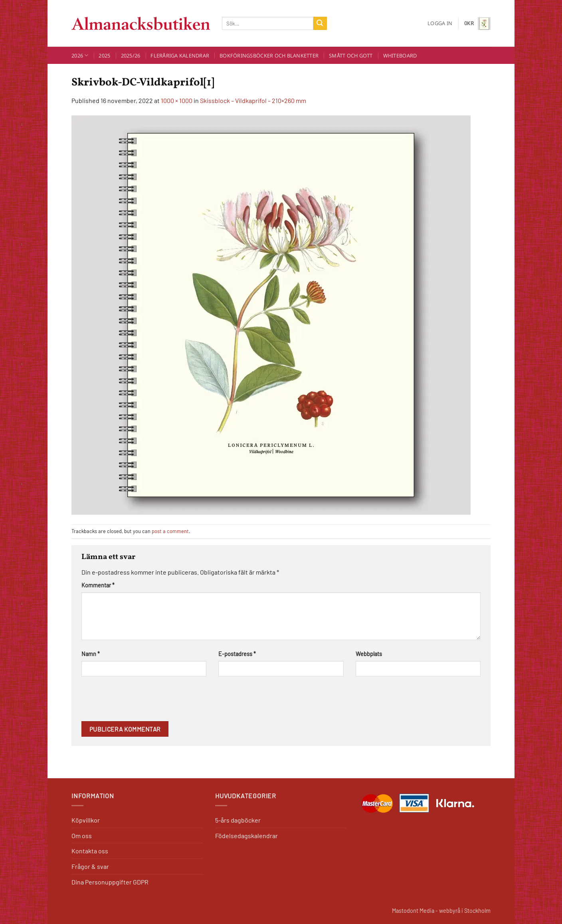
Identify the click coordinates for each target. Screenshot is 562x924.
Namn (91, 654)
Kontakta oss (90, 851)
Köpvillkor (86, 820)
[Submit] (320, 24)
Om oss (82, 836)
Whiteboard (400, 56)
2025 (104, 56)
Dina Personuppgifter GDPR (110, 882)
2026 (80, 55)
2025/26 (131, 56)
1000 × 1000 (177, 100)
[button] (440, 23)
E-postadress (237, 654)
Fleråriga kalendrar (180, 56)
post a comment (170, 531)
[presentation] (142, 702)
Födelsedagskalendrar (246, 836)
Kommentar (98, 585)
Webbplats (369, 654)
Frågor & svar (90, 866)
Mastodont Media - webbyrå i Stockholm (441, 911)
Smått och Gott (351, 56)
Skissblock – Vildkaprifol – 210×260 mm (253, 100)
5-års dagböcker (238, 820)
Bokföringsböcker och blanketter (269, 56)
